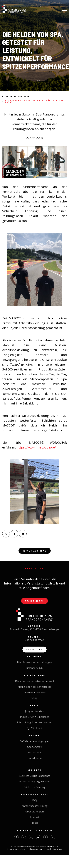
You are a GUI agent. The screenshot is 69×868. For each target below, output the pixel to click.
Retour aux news (35, 551)
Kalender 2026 (34, 668)
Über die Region (34, 812)
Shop (34, 698)
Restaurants (35, 752)
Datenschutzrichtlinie (16, 849)
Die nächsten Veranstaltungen (34, 662)
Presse (34, 823)
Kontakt (35, 817)
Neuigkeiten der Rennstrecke (35, 687)
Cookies (30, 849)
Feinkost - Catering (34, 787)
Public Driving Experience (35, 717)
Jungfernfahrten (35, 711)
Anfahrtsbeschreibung (35, 806)
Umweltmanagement (34, 692)
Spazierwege (35, 747)
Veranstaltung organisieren (34, 781)
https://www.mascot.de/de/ (36, 447)
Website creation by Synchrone (49, 849)
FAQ (35, 800)
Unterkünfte (35, 758)
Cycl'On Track (35, 728)
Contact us (34, 650)
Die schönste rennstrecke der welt (35, 681)
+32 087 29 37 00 (34, 640)
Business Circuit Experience (35, 776)
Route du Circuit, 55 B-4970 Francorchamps (34, 629)
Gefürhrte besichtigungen (35, 741)
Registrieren (34, 601)
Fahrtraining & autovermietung (34, 722)
